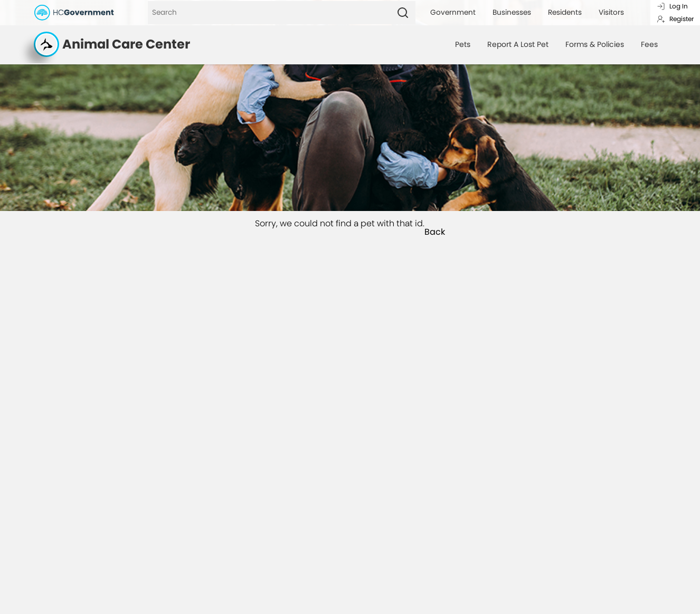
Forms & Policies (595, 44)
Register (675, 19)
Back (435, 232)
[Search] (269, 13)
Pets (463, 44)
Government (453, 12)
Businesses (512, 12)
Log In (672, 6)
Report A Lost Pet (518, 44)
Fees (649, 44)
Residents (565, 12)
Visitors (611, 12)
